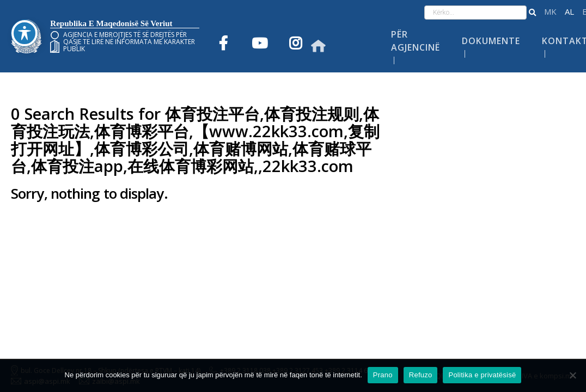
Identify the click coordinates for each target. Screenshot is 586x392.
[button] (532, 13)
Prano (383, 375)
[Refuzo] (572, 375)
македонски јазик (550, 12)
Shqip (569, 12)
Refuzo (421, 375)
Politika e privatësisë (482, 375)
